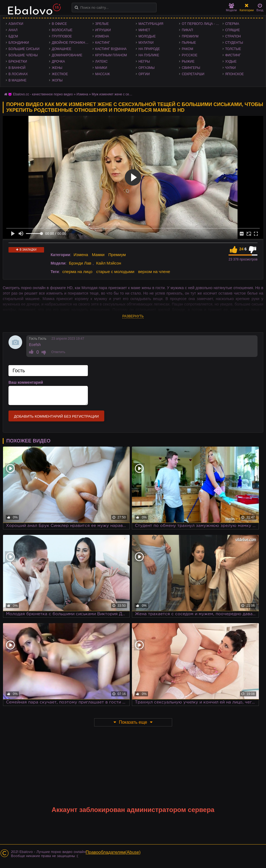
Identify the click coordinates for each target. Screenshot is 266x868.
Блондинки (19, 43)
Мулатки (146, 43)
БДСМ (13, 36)
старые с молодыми (115, 272)
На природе (149, 49)
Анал (13, 30)
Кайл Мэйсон (109, 263)
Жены (57, 68)
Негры (144, 61)
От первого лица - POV (202, 24)
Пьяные (189, 43)
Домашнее (61, 49)
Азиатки (16, 24)
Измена (102, 36)
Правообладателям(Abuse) (113, 852)
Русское (190, 55)
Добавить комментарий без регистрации (56, 416)
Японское (235, 74)
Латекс (102, 61)
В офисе (59, 24)
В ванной (17, 68)
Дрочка (58, 61)
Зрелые (102, 24)
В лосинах (18, 74)
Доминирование (67, 55)
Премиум (190, 36)
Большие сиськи (24, 49)
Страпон (233, 36)
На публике (149, 55)
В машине (18, 80)
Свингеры (191, 68)
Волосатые (62, 30)
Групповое (62, 36)
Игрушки (103, 30)
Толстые (233, 49)
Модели (232, 8)
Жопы (57, 80)
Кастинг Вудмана (111, 49)
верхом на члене (154, 272)
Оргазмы (147, 68)
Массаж (103, 74)
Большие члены (23, 55)
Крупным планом (111, 55)
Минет (144, 30)
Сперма (232, 24)
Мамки (101, 68)
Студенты (234, 43)
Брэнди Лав (80, 263)
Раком (187, 49)
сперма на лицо (77, 272)
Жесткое (60, 74)
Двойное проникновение (72, 43)
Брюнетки (18, 61)
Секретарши (193, 74)
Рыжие (188, 61)
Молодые (147, 36)
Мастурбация (151, 24)
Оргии (144, 74)
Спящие (233, 30)
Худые (231, 61)
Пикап (187, 30)
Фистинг (233, 55)
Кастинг (103, 43)
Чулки (231, 68)
